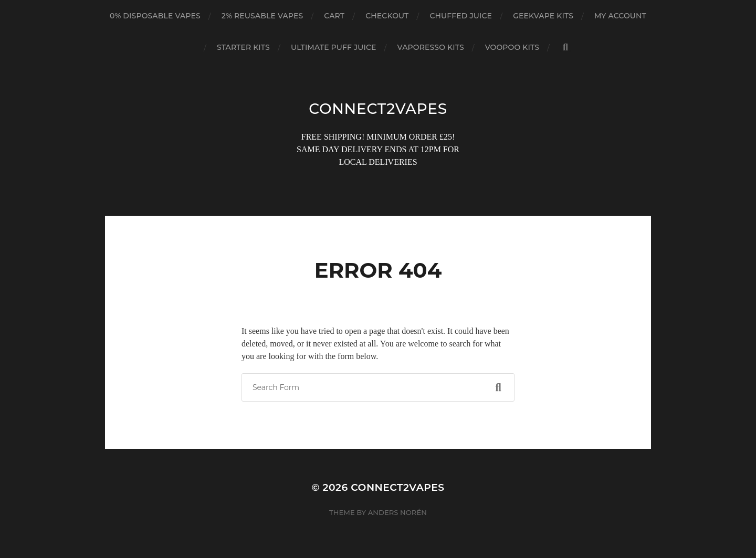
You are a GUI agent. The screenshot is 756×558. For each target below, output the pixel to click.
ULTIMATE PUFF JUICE (334, 47)
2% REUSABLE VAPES (262, 16)
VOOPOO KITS (512, 47)
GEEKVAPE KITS (543, 16)
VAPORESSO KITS (431, 47)
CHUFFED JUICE (461, 16)
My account (620, 16)
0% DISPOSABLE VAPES (155, 16)
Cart (334, 16)
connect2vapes (378, 109)
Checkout (387, 16)
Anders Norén (397, 512)
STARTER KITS (243, 47)
